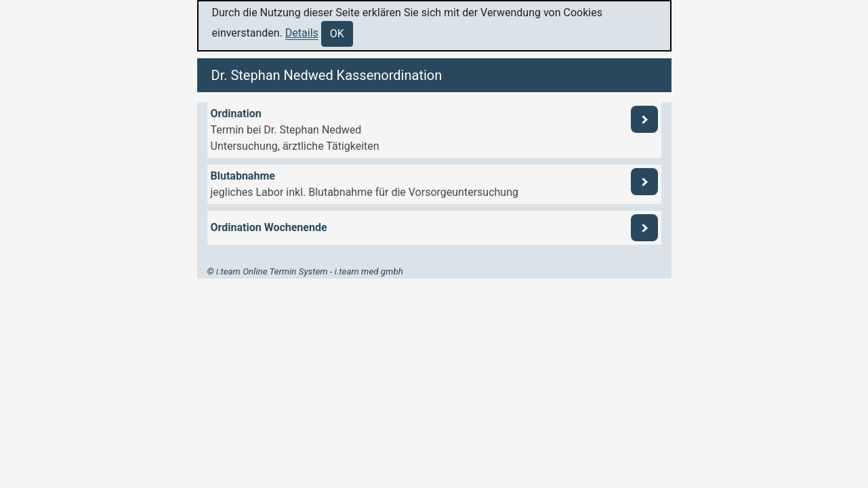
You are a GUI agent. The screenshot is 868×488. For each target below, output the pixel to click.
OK (337, 34)
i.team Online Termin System (272, 271)
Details (302, 33)
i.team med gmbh (369, 271)
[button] (434, 130)
